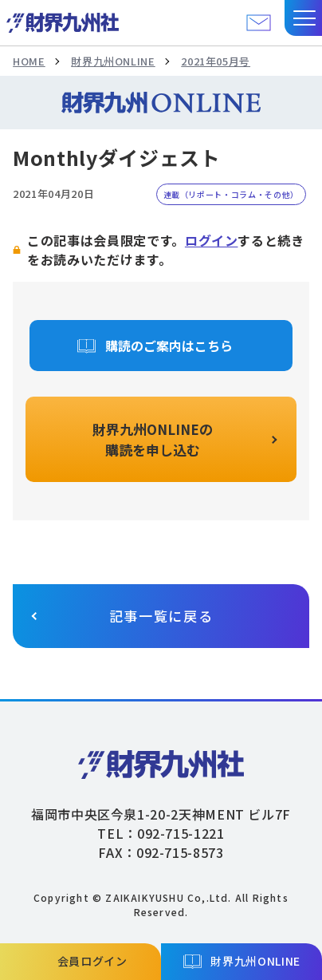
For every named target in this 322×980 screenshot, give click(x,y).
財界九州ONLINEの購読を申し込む (153, 439)
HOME (29, 61)
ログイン (212, 240)
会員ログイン (92, 961)
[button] (303, 18)
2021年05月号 (216, 61)
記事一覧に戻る (161, 616)
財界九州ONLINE (113, 61)
